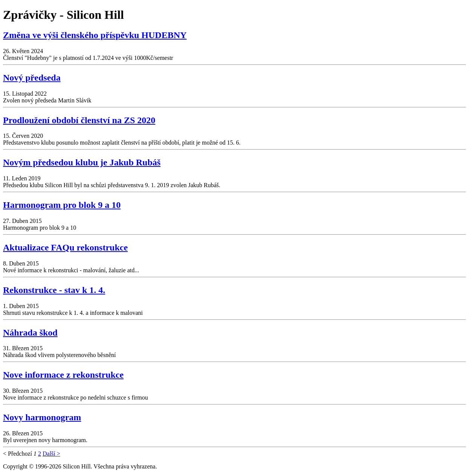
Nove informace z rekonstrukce (63, 375)
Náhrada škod (30, 333)
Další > (51, 454)
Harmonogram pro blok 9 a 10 (62, 205)
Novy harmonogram (42, 417)
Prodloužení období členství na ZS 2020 (79, 120)
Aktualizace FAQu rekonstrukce (65, 247)
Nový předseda (32, 78)
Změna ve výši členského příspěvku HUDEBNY (95, 35)
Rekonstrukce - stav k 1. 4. (54, 290)
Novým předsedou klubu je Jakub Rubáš (82, 162)
